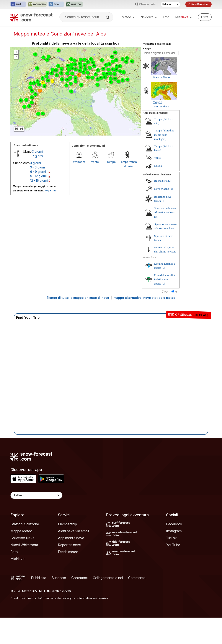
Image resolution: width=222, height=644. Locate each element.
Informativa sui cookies (92, 598)
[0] (163, 268)
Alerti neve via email (73, 531)
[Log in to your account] (205, 17)
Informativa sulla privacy (55, 598)
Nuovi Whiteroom (24, 545)
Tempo (111, 162)
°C (167, 292)
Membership (67, 524)
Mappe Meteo (21, 531)
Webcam (79, 162)
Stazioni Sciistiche (25, 524)
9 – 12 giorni (38, 176)
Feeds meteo (68, 552)
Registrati (50, 191)
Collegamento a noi (108, 578)
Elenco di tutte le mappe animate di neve (78, 298)
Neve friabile (162, 189)
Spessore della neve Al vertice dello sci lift (165, 212)
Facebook (174, 524)
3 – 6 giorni (38, 167)
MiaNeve (17, 559)
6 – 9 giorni (38, 172)
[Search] (108, 17)
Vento (95, 162)
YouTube (173, 545)
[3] (170, 181)
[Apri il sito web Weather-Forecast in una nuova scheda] (74, 4)
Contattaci (79, 578)
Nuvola (158, 166)
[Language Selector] (36, 495)
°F (176, 292)
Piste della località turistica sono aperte (164, 279)
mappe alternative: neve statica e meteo (145, 298)
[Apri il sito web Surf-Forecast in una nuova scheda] (18, 4)
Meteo (128, 17)
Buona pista (161, 181)
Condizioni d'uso (22, 598)
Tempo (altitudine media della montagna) (164, 135)
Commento (137, 578)
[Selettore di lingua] (170, 4)
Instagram (174, 531)
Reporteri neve (69, 545)
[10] (164, 201)
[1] (171, 189)
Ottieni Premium (198, 4)
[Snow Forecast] (31, 17)
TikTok (171, 538)
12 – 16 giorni (39, 180)
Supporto (59, 578)
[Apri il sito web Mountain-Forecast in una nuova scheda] (37, 4)
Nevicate (149, 17)
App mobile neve (71, 538)
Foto (166, 17)
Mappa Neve (161, 77)
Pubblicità (39, 578)
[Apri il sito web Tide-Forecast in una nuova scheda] (56, 4)
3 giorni (37, 151)
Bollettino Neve (22, 538)
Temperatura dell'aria (127, 164)
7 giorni (38, 156)
